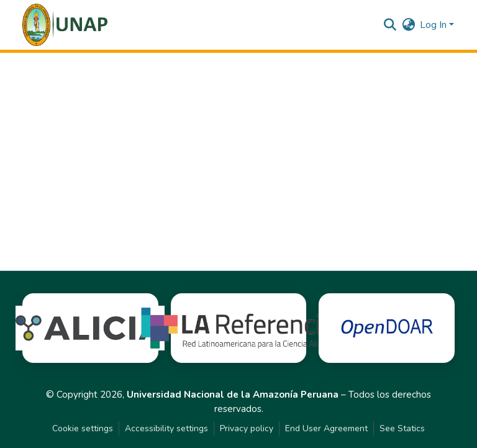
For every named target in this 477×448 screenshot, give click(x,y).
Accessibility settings (166, 428)
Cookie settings (83, 428)
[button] (65, 25)
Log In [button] (434, 25)
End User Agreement (326, 428)
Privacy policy (247, 428)
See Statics (402, 428)
